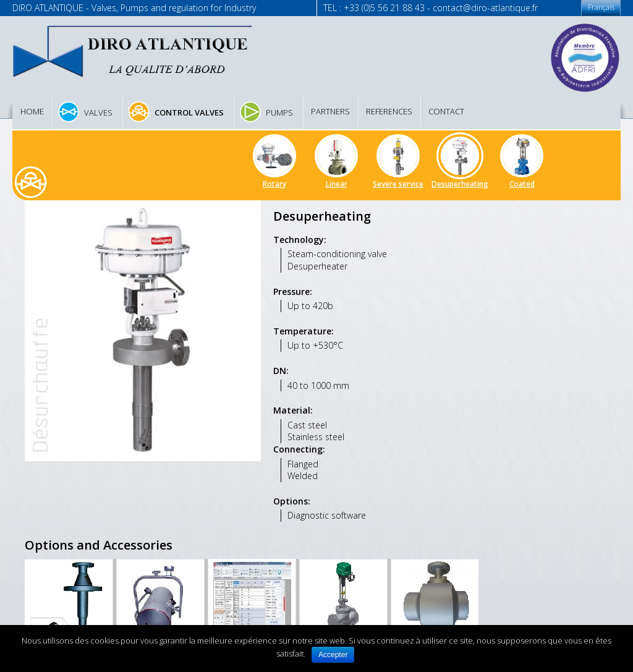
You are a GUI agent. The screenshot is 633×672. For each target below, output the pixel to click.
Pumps (279, 113)
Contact (446, 111)
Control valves (189, 113)
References (389, 111)
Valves (98, 113)
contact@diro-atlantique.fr (485, 8)
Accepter (333, 655)
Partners (330, 111)
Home (32, 111)
